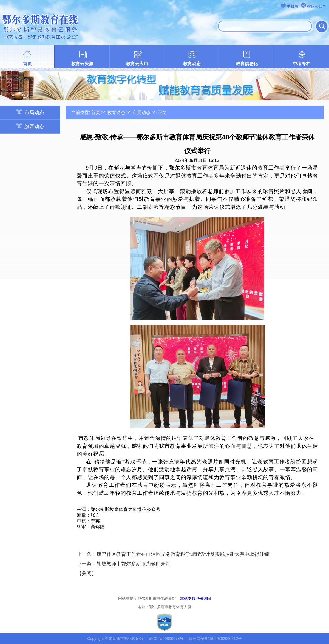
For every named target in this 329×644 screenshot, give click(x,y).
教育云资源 (82, 64)
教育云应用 (137, 64)
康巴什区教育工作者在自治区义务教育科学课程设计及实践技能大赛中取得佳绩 (183, 554)
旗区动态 (30, 126)
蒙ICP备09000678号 (166, 639)
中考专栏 (302, 64)
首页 (27, 64)
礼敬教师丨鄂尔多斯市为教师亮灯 (134, 564)
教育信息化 (247, 64)
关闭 (87, 573)
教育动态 (192, 64)
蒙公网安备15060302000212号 (215, 639)
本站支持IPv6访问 (195, 599)
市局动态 (30, 112)
